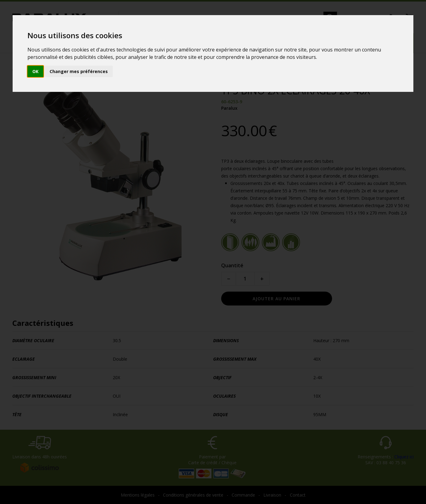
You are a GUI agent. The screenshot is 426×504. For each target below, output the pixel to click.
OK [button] (35, 71)
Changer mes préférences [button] (79, 71)
